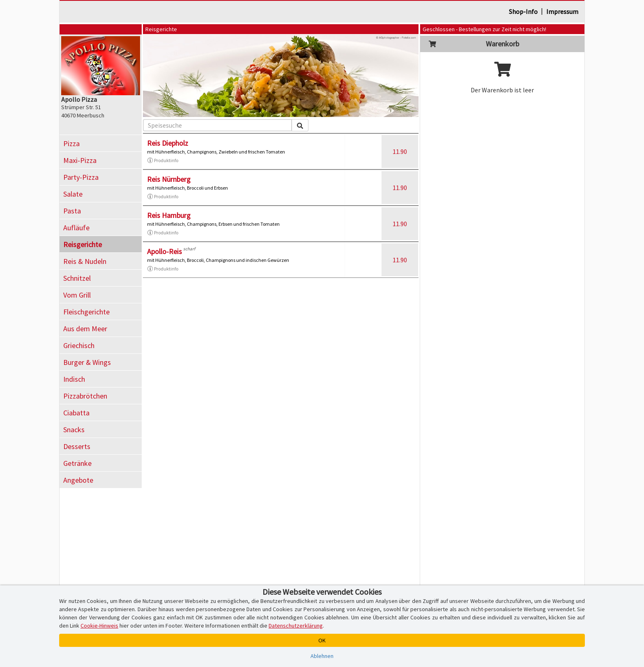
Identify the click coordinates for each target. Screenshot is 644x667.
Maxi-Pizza (80, 160)
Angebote (78, 480)
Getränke (77, 463)
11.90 (400, 151)
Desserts (77, 446)
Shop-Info (523, 11)
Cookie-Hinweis (99, 626)
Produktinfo (163, 160)
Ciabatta (76, 413)
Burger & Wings (87, 362)
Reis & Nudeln (85, 261)
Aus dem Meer (85, 329)
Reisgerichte (83, 244)
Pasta (72, 211)
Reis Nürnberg (169, 179)
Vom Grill (77, 295)
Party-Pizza (81, 177)
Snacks (74, 430)
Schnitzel (77, 278)
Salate (73, 194)
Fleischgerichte (86, 312)
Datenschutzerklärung (296, 626)
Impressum (562, 11)
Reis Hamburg (169, 215)
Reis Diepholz (168, 143)
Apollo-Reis (164, 251)
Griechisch (79, 345)
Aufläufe (76, 228)
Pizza (71, 143)
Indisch (74, 379)
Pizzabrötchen (85, 396)
